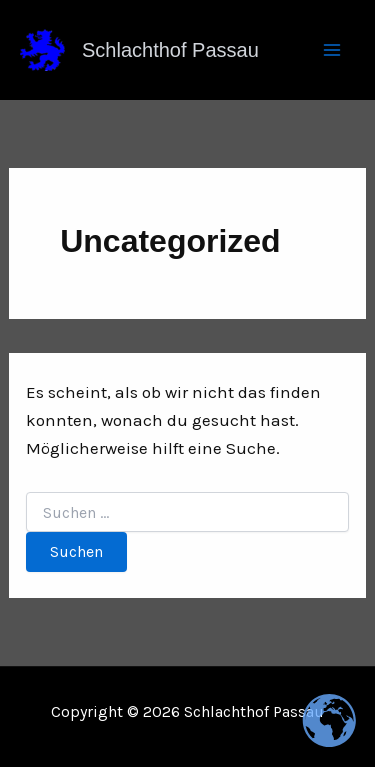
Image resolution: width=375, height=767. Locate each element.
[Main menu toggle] (333, 50)
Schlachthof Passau (170, 50)
